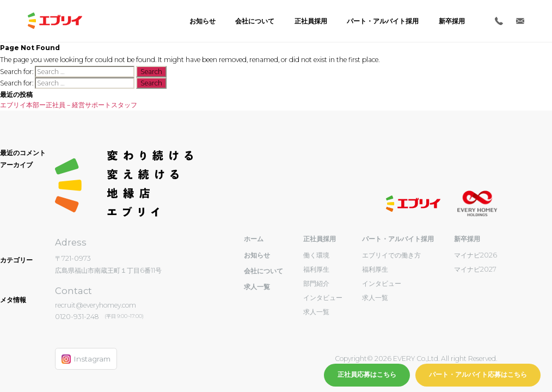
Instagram (86, 359)
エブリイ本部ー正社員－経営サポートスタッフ (69, 105)
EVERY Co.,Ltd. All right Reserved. (444, 359)
